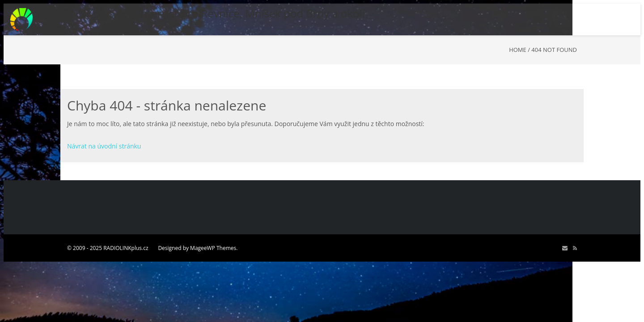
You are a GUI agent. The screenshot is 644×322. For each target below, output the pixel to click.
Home (518, 50)
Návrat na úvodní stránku (104, 146)
